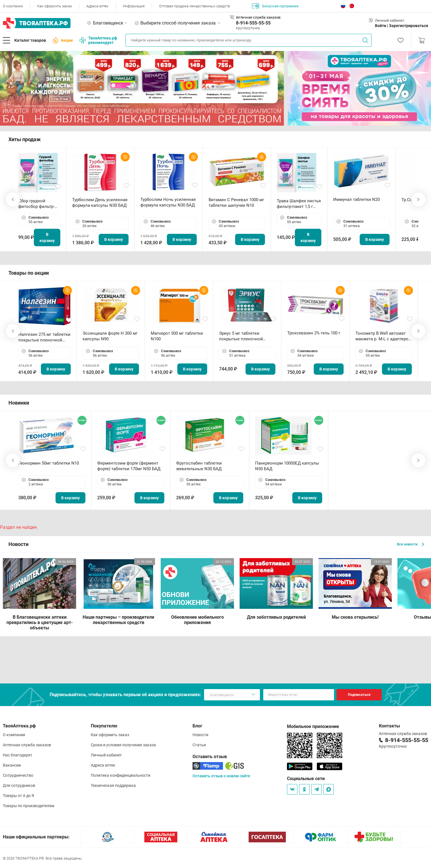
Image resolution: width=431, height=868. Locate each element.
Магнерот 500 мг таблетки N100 (177, 336)
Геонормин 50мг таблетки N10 (49, 463)
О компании (13, 6)
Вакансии (12, 765)
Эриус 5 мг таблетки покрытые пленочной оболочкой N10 (241, 336)
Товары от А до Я (18, 796)
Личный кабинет (106, 755)
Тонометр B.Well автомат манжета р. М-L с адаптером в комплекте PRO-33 (384, 336)
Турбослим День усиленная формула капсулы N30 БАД (100, 203)
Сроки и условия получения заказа (123, 745)
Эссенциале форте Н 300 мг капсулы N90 (110, 336)
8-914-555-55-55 (253, 23)
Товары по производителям (28, 806)
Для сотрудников (19, 785)
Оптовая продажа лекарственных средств (194, 6)
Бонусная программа (275, 6)
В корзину (47, 237)
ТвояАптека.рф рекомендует (98, 40)
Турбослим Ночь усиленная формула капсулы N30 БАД (168, 202)
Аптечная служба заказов (27, 745)
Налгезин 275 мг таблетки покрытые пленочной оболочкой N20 (44, 337)
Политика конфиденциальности (121, 775)
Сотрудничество (18, 775)
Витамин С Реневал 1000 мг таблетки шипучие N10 (236, 203)
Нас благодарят (18, 755)
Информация (134, 6)
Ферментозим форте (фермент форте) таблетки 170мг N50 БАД (129, 466)
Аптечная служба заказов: (258, 17)
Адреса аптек (97, 6)
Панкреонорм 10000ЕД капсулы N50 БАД (287, 466)
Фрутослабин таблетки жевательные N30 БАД (199, 466)
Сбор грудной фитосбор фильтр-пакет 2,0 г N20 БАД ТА (38, 204)
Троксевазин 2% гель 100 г (314, 333)
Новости (200, 735)
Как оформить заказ (55, 6)
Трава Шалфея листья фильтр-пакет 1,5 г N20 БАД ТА (299, 204)
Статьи (199, 745)
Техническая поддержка (113, 785)
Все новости (410, 544)
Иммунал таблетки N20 (356, 199)
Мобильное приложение (313, 726)
